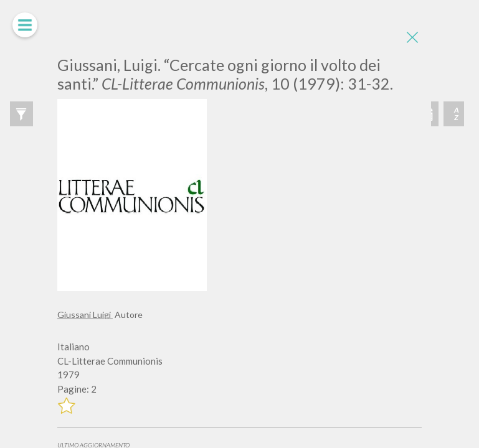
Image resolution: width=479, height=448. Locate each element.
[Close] (412, 37)
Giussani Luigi (85, 315)
